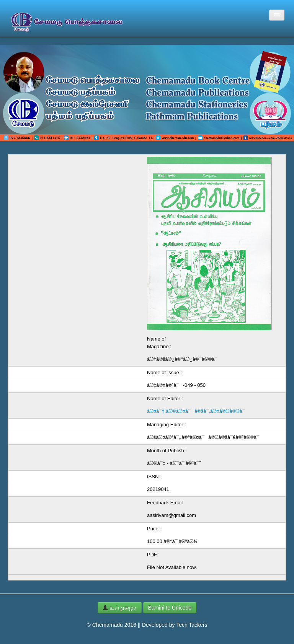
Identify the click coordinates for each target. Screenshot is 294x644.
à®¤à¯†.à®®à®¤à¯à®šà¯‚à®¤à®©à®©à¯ (198, 411)
